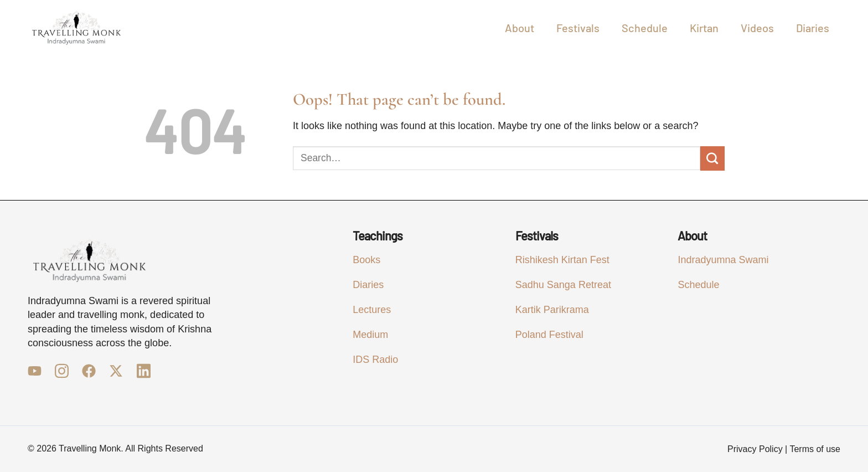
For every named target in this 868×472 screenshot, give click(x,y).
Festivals (578, 28)
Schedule (645, 28)
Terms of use (815, 449)
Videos (757, 28)
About (520, 28)
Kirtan (704, 28)
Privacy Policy (755, 449)
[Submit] (712, 158)
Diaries (813, 28)
